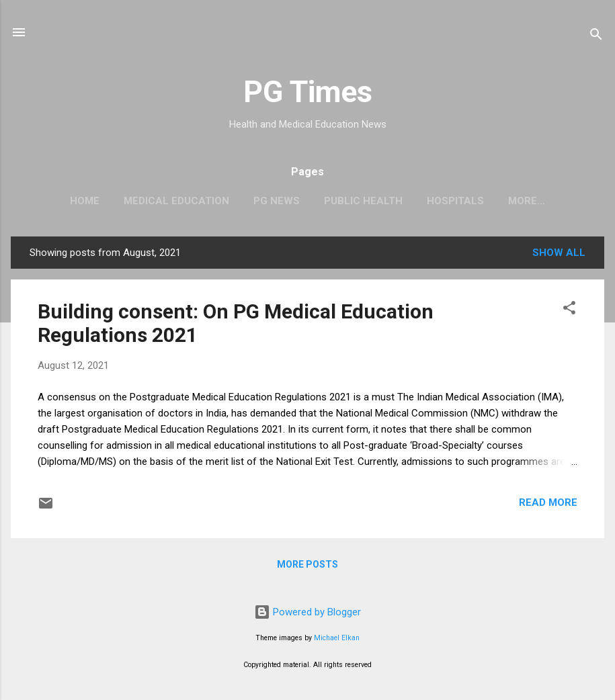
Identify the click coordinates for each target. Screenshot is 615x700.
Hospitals (435, 201)
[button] (569, 313)
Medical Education (156, 201)
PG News (256, 201)
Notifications (527, 201)
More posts (307, 567)
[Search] (596, 37)
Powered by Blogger (307, 612)
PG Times (308, 92)
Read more (548, 505)
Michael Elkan (337, 638)
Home (65, 201)
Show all (559, 255)
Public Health (343, 201)
